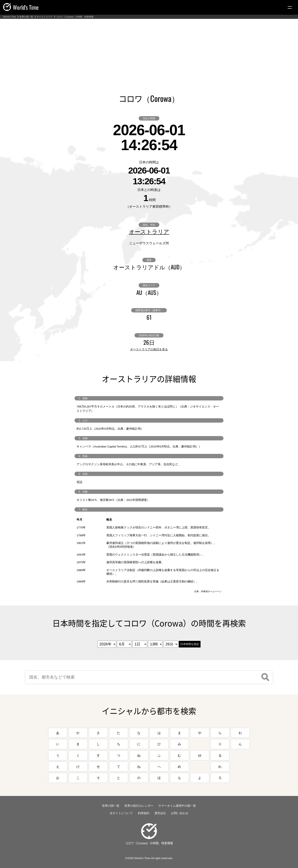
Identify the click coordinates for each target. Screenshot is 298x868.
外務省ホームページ (211, 591)
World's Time (10, 17)
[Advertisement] (149, 50)
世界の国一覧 (26, 17)
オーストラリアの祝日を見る (149, 349)
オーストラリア (45, 17)
